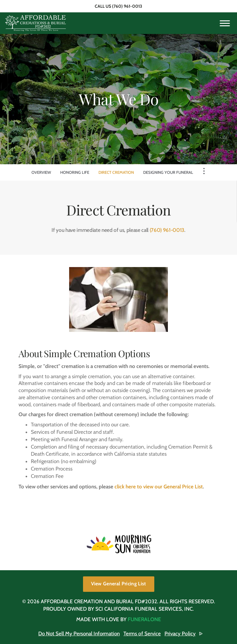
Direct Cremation (116, 172)
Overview (41, 172)
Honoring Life (75, 172)
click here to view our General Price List (159, 487)
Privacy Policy (181, 634)
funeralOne (144, 619)
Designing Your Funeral (168, 172)
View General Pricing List (119, 584)
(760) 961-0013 (127, 6)
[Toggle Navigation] (204, 171)
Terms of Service (143, 634)
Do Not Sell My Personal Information (79, 634)
